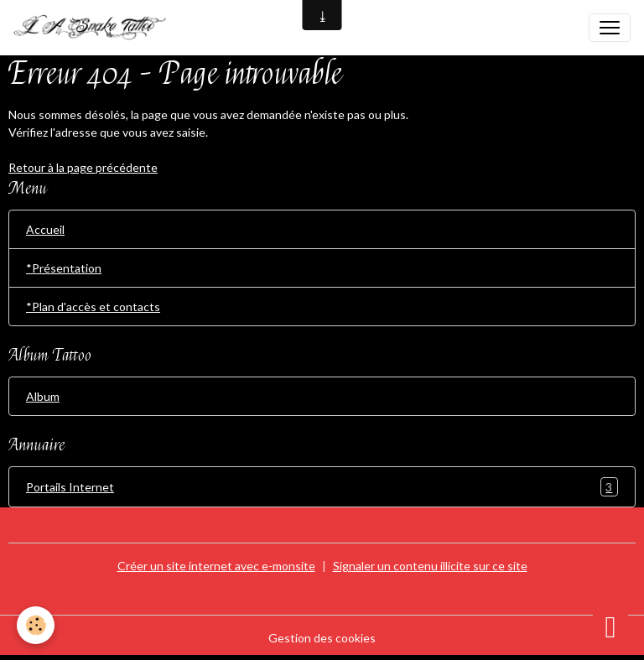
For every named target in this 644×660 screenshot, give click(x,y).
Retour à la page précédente (83, 167)
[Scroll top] (610, 626)
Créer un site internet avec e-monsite (216, 566)
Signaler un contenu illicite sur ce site (430, 566)
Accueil (45, 229)
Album (43, 396)
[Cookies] (36, 625)
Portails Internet (322, 487)
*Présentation (64, 268)
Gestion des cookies (322, 638)
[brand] (97, 28)
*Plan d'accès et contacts (93, 307)
